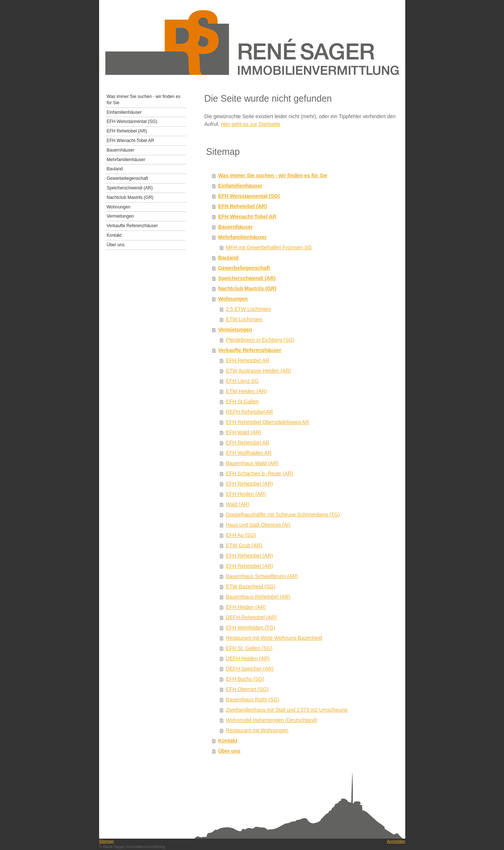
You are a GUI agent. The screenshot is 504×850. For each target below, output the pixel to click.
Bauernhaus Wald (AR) (252, 463)
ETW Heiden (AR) (246, 391)
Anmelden (396, 841)
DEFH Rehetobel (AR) (251, 617)
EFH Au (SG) (241, 535)
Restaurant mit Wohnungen (257, 730)
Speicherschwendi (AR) (247, 278)
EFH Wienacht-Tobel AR (247, 217)
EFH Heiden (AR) (246, 494)
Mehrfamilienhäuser (242, 237)
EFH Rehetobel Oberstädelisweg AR (267, 422)
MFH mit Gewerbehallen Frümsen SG (269, 247)
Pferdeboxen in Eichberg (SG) (260, 340)
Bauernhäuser (235, 227)
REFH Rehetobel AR (249, 412)
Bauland (228, 258)
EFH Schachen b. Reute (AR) (260, 473)
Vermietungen (235, 330)
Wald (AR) (238, 504)
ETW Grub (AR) (244, 545)
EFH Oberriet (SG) (247, 689)
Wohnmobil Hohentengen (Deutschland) (271, 720)
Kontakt (228, 741)
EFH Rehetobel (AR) (242, 206)
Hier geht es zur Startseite (251, 124)
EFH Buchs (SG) (245, 679)
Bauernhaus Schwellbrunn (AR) (262, 576)
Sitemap (106, 841)
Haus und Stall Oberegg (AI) (258, 525)
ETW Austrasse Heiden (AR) (258, 371)
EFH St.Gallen (242, 402)
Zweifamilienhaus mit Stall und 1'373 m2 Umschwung (287, 710)
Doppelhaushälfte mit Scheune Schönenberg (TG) (283, 515)
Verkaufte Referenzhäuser (250, 350)
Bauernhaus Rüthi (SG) (253, 700)
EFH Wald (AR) (243, 432)
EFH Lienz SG (242, 381)
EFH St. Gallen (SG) (249, 648)
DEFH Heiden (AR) (248, 658)
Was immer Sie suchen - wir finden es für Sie (273, 175)
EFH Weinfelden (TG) (250, 628)
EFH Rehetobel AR (247, 360)
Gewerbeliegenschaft (244, 268)
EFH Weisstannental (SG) (249, 196)
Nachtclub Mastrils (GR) (247, 288)
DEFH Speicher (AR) (250, 669)
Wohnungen (233, 299)
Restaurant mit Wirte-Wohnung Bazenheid (274, 638)
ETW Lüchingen (244, 319)
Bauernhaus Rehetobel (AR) (258, 597)
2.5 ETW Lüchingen (248, 309)
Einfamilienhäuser (240, 186)
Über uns (229, 751)
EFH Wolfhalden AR (249, 453)
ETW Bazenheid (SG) (251, 586)
